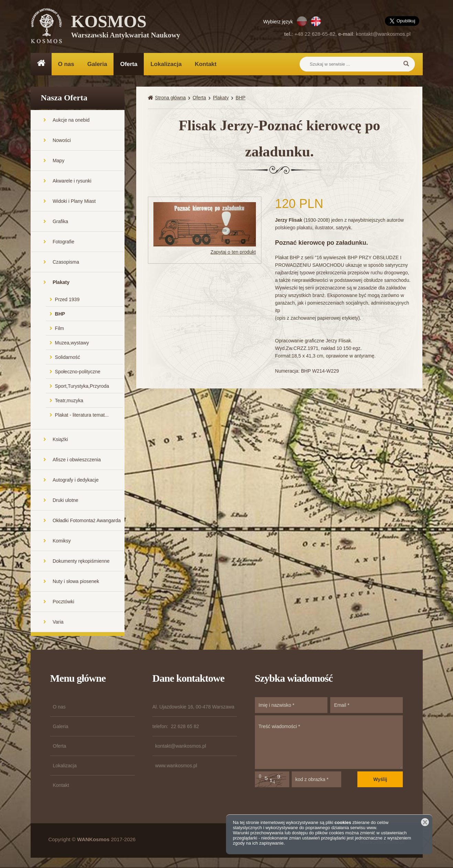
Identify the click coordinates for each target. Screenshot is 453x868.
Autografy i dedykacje (76, 480)
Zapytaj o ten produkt (233, 252)
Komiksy (62, 541)
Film (60, 328)
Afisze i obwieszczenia (77, 460)
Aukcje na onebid (71, 120)
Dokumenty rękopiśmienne (81, 561)
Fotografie (63, 242)
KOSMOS (126, 28)
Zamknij (425, 822)
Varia (58, 622)
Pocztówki (63, 602)
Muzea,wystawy (72, 343)
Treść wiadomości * (329, 742)
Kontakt (206, 64)
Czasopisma (66, 262)
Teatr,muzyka (69, 400)
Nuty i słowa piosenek (76, 581)
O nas (66, 64)
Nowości (62, 140)
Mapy (58, 161)
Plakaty (61, 282)
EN (316, 21)
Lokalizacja (166, 64)
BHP (60, 314)
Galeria (97, 64)
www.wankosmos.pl (176, 766)
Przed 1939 (67, 299)
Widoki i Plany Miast (74, 201)
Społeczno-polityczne (78, 372)
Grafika (60, 221)
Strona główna (171, 98)
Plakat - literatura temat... (82, 415)
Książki (60, 439)
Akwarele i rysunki (72, 181)
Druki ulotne (66, 500)
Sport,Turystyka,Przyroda (82, 386)
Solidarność (68, 357)
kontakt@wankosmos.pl (383, 34)
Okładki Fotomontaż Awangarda (87, 520)
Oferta (129, 64)
